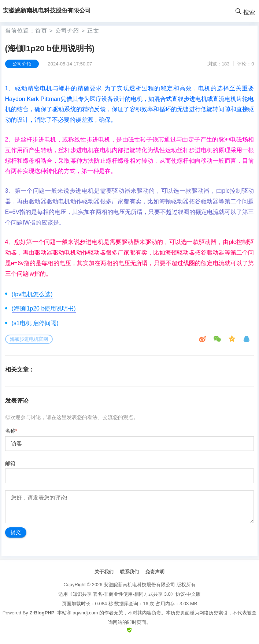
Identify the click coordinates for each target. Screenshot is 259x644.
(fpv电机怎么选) (32, 294)
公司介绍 (67, 31)
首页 (41, 31)
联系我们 (129, 572)
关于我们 (104, 572)
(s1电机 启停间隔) (35, 323)
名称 (11, 431)
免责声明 (155, 572)
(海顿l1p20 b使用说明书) (44, 308)
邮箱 (10, 463)
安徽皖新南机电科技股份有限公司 (139, 585)
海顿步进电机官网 (29, 339)
